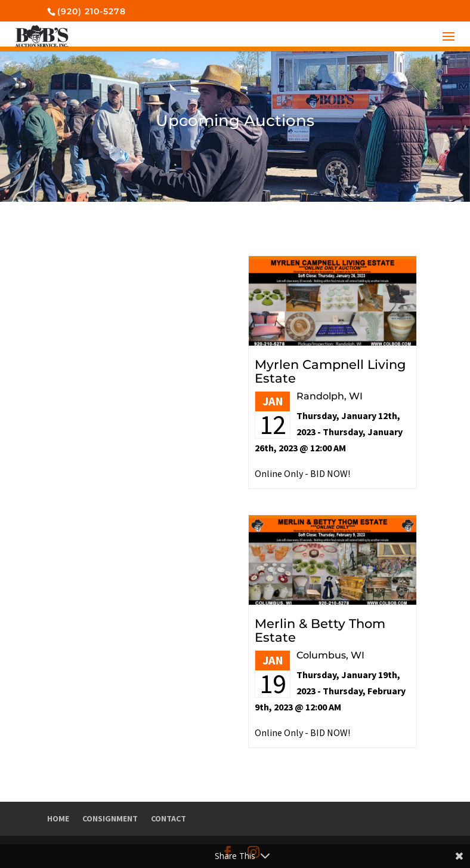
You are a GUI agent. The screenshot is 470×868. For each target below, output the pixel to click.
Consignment (110, 818)
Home (58, 818)
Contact (168, 818)
